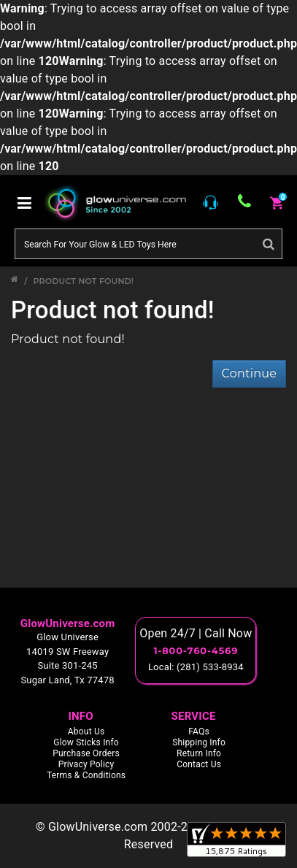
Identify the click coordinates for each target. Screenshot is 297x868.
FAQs (199, 731)
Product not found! (83, 281)
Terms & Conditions (86, 775)
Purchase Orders (86, 753)
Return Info (199, 753)
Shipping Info (199, 742)
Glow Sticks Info (86, 742)
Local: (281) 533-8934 (196, 667)
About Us (86, 731)
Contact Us (199, 764)
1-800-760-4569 (196, 650)
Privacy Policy (86, 764)
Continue (249, 373)
